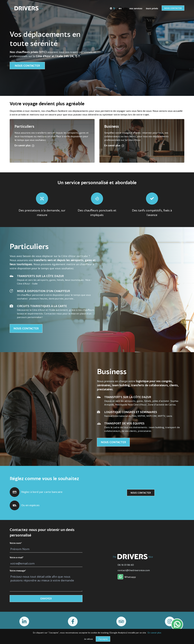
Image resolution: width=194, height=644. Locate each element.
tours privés (152, 8)
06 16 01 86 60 (126, 565)
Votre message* (18, 571)
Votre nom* (16, 543)
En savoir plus (154, 633)
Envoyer (46, 599)
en (120, 9)
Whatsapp (127, 577)
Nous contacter (173, 8)
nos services (136, 8)
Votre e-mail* (17, 558)
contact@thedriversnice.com (134, 571)
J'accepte (103, 639)
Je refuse (88, 639)
